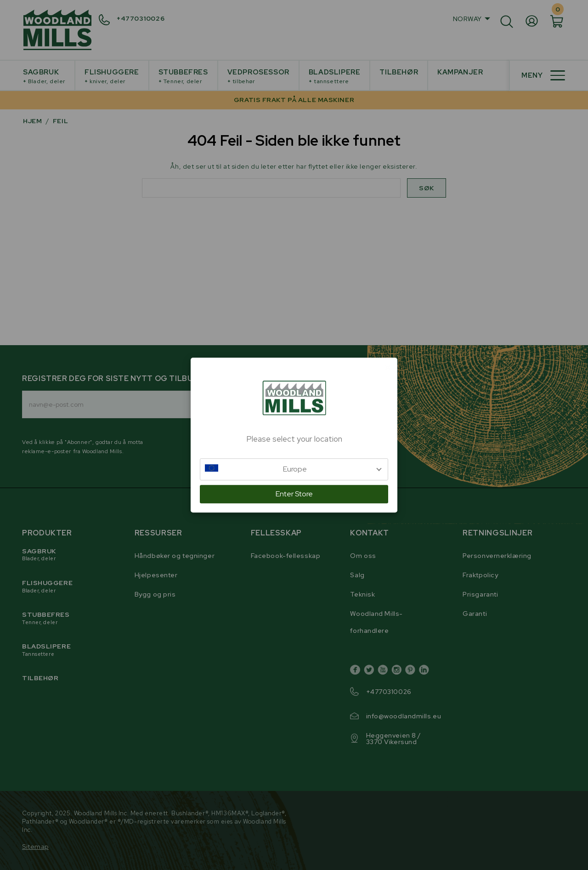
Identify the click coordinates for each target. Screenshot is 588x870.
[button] (294, 469)
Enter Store (294, 494)
